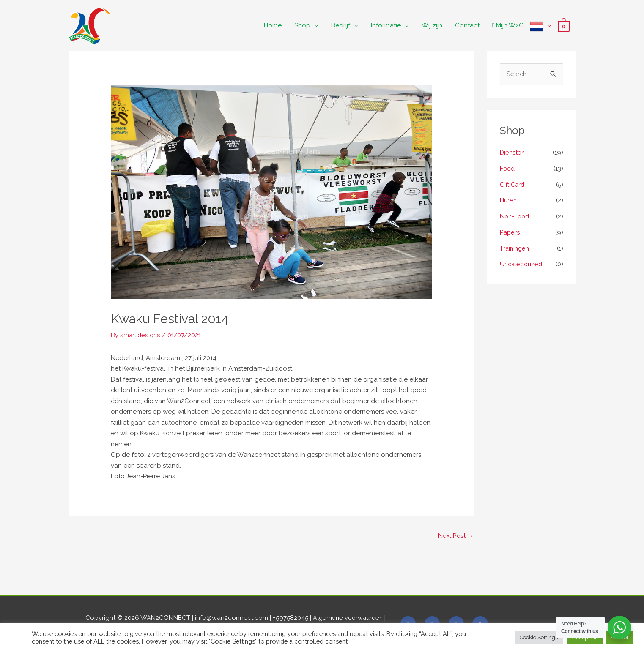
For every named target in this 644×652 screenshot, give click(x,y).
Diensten (513, 153)
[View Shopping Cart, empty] (563, 26)
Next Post (455, 536)
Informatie (386, 25)
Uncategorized (522, 265)
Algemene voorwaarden (349, 619)
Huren (509, 201)
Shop (302, 25)
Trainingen (515, 249)
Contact (467, 25)
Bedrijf (341, 25)
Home (273, 25)
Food (508, 169)
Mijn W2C (508, 25)
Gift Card (513, 185)
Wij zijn (432, 25)
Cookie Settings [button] (539, 637)
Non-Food (515, 217)
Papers (510, 233)
